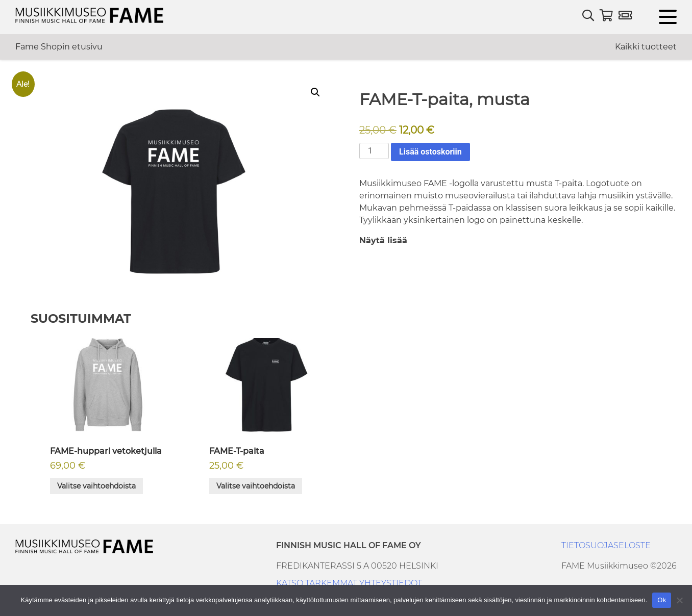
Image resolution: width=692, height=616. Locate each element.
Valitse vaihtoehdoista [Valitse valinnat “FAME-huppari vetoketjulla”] (96, 486)
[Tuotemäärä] (374, 151)
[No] (679, 600)
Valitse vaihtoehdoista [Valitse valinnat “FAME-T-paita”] (256, 486)
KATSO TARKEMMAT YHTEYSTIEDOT (349, 583)
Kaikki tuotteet (646, 47)
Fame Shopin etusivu (59, 47)
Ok (662, 600)
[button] (315, 92)
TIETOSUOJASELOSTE (606, 545)
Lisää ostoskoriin (430, 152)
